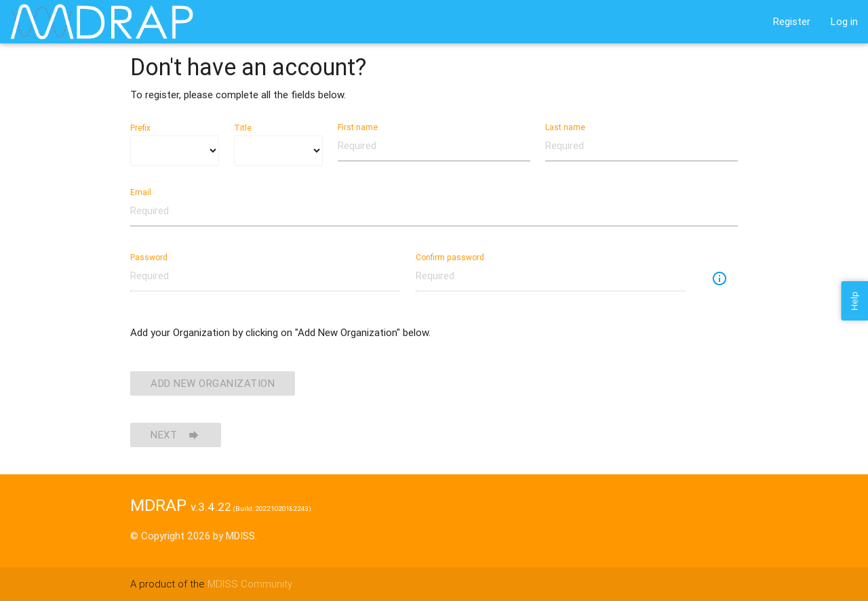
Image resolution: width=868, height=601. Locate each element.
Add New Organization (213, 383)
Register (792, 21)
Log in (844, 21)
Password (149, 257)
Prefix (140, 128)
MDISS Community (250, 584)
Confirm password (450, 257)
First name (358, 127)
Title (243, 128)
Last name (565, 127)
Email (141, 192)
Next (176, 435)
